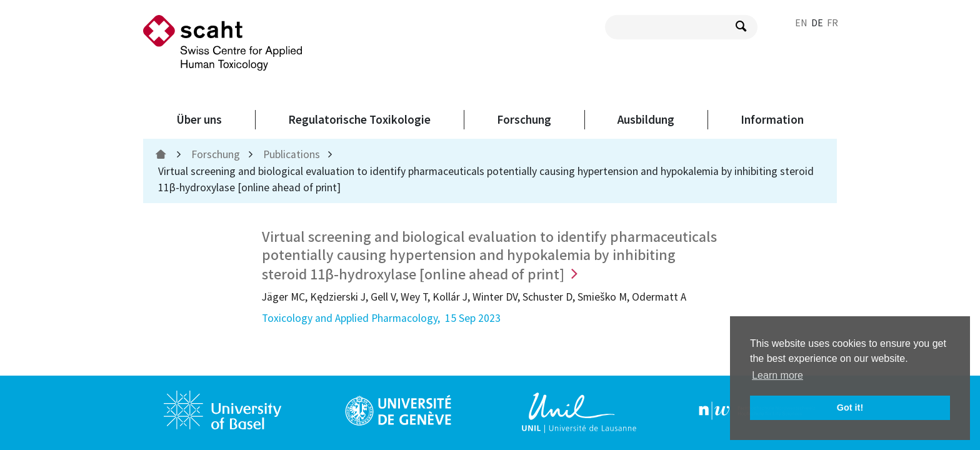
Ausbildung (646, 119)
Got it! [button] (850, 407)
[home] (162, 154)
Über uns (199, 119)
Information (772, 119)
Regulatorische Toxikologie (359, 119)
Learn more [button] (777, 375)
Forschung (524, 119)
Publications (292, 154)
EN (801, 22)
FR (832, 22)
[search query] (681, 27)
